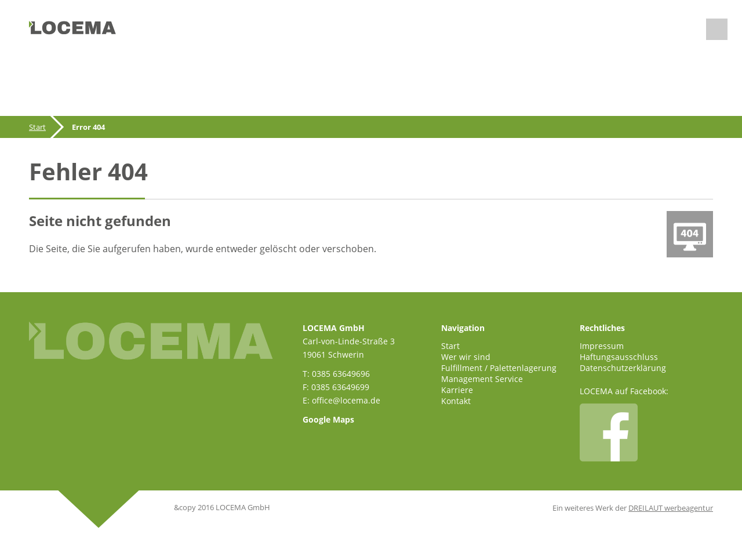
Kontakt (456, 401)
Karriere (457, 390)
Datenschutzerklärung (623, 368)
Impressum (602, 346)
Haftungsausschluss (619, 357)
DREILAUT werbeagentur (671, 508)
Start (37, 127)
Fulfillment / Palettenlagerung (499, 368)
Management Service (482, 379)
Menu (717, 29)
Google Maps (328, 419)
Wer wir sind (466, 357)
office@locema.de (346, 400)
